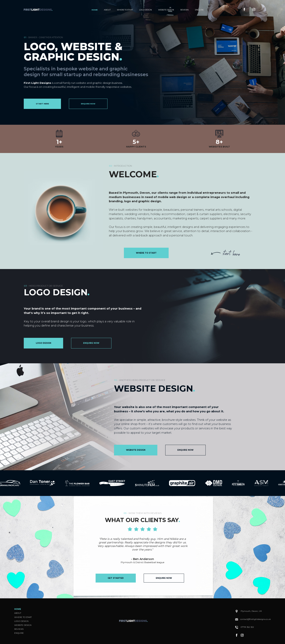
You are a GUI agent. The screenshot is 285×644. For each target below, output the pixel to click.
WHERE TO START (125, 10)
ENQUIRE (199, 10)
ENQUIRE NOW (88, 104)
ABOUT (107, 10)
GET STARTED (116, 578)
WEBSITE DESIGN (166, 10)
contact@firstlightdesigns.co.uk (253, 619)
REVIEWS (184, 10)
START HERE (42, 104)
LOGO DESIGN (145, 10)
